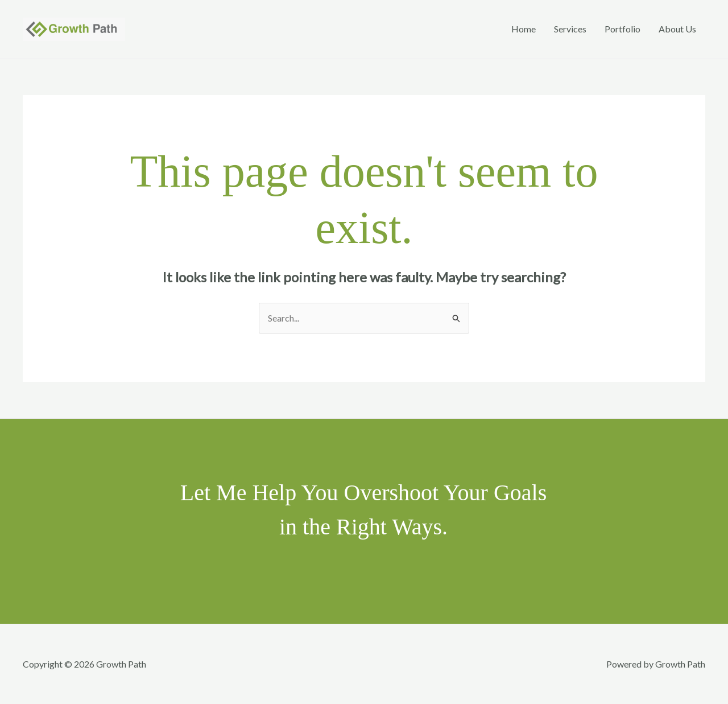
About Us (677, 29)
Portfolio (622, 29)
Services (570, 29)
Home (524, 29)
